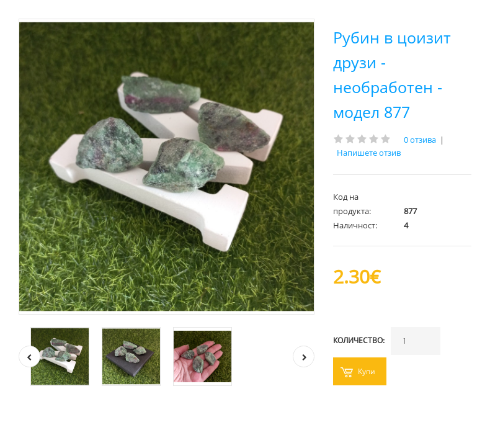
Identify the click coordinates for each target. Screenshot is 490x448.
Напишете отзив (369, 153)
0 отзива (420, 140)
